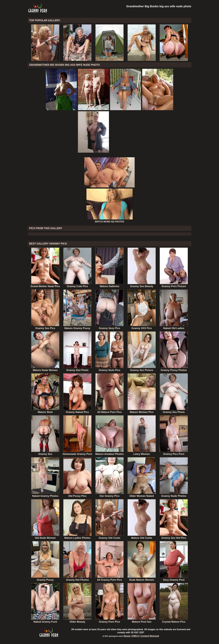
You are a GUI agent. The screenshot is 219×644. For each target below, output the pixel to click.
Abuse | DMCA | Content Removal (141, 636)
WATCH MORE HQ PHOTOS (109, 222)
